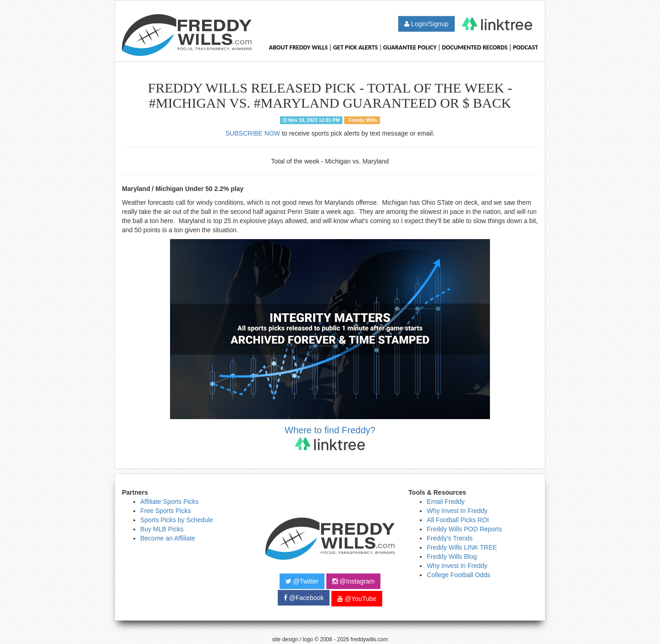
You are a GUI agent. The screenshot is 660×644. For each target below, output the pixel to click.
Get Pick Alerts (356, 47)
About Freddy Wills (298, 47)
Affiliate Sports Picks (169, 502)
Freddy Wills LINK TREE (462, 547)
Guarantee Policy (410, 47)
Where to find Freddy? (330, 438)
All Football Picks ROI (458, 520)
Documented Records (475, 47)
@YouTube (357, 599)
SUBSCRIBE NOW (253, 133)
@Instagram (353, 581)
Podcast (525, 47)
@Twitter (302, 581)
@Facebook (304, 598)
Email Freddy (445, 502)
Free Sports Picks (165, 511)
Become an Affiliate (168, 538)
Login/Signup (426, 24)
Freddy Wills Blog (452, 557)
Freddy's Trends (450, 538)
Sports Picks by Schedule (177, 520)
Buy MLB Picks (162, 529)
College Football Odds (459, 575)
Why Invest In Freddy (457, 511)
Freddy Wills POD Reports (464, 529)
